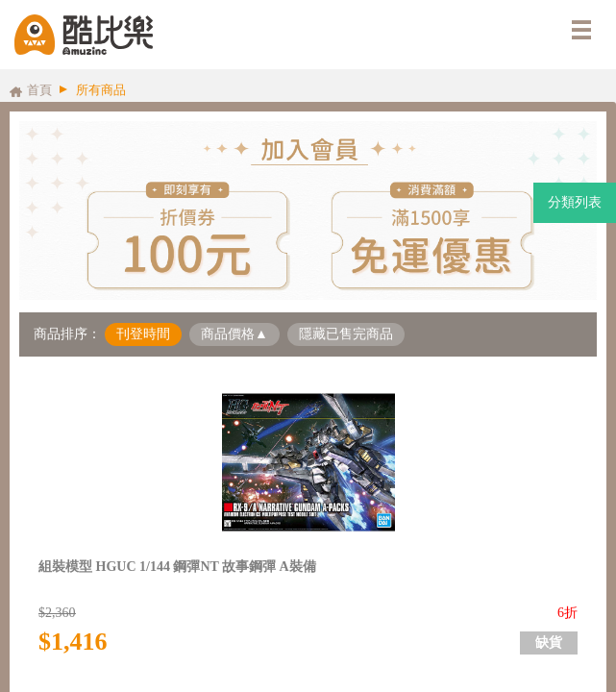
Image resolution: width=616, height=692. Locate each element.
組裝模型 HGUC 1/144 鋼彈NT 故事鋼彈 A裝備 (177, 567)
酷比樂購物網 (84, 35)
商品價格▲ (234, 334)
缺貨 (549, 643)
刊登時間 (143, 334)
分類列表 (575, 202)
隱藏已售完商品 (346, 334)
